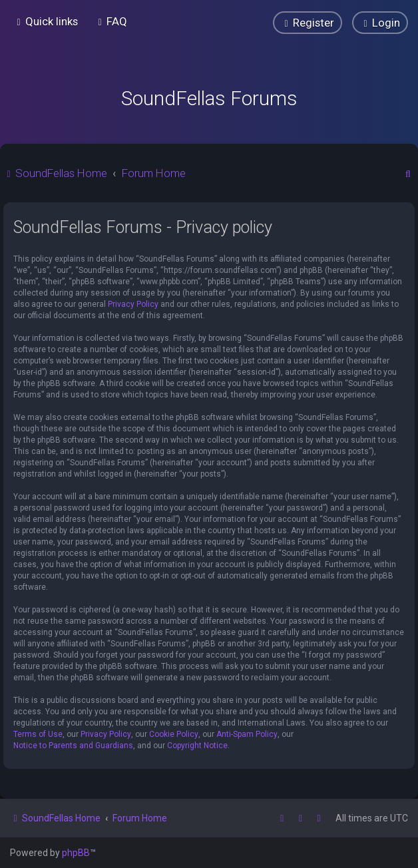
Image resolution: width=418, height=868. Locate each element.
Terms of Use (38, 734)
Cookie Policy (174, 734)
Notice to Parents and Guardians (73, 746)
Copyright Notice (197, 746)
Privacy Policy (133, 304)
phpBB (76, 853)
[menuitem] (111, 21)
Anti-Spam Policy (247, 734)
